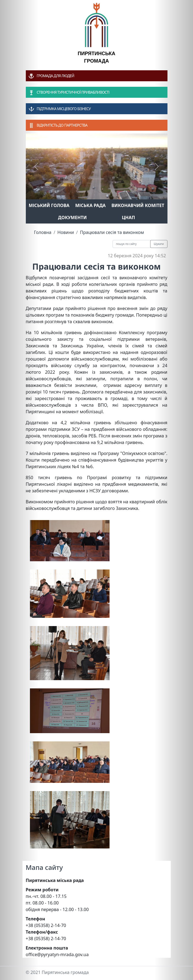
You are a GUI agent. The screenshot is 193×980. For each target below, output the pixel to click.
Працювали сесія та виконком (112, 232)
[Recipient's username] (132, 244)
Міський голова (49, 205)
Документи (72, 217)
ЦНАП (128, 217)
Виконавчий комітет (138, 205)
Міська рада (90, 205)
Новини (66, 232)
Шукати (159, 244)
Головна (43, 232)
